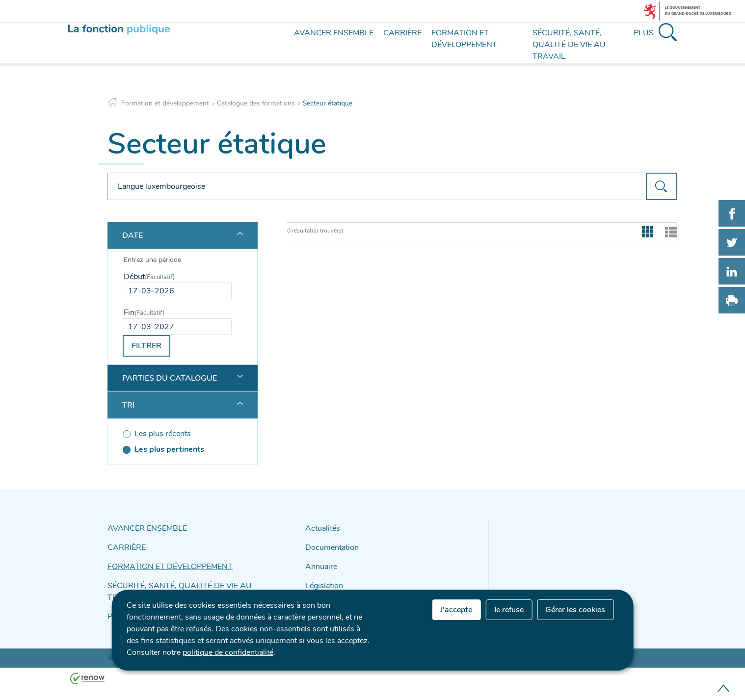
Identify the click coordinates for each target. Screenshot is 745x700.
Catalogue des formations (256, 103)
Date (133, 235)
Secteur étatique (328, 103)
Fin (144, 312)
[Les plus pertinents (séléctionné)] (178, 449)
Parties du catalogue (170, 378)
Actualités (320, 528)
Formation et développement (165, 103)
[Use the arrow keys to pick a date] (178, 291)
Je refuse (509, 610)
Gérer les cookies (575, 610)
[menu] (275, 53)
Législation (322, 579)
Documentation (329, 545)
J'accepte (456, 610)
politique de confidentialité (228, 652)
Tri (128, 405)
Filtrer (146, 346)
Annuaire (319, 562)
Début (149, 277)
